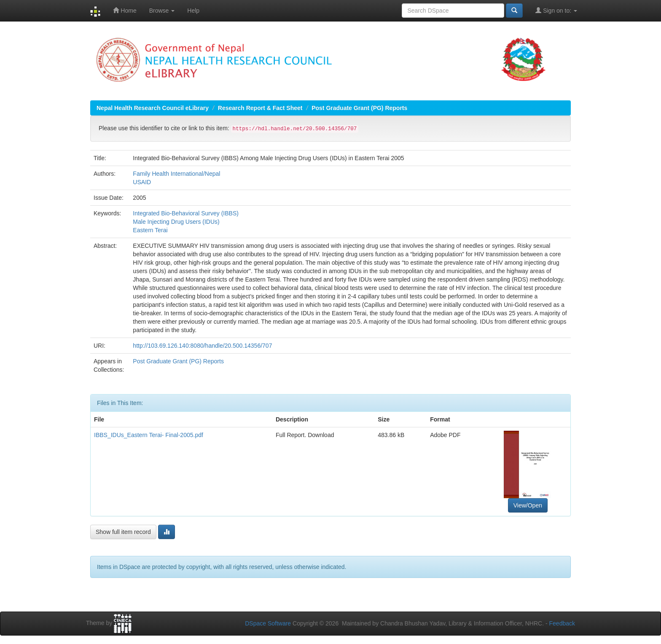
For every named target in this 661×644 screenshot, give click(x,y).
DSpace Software (268, 623)
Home (125, 10)
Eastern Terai (150, 230)
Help (193, 11)
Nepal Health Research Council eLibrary (153, 108)
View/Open (528, 505)
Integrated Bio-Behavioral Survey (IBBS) (186, 213)
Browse (162, 11)
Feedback (562, 623)
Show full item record (123, 532)
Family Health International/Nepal (176, 174)
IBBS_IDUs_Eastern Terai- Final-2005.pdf (149, 435)
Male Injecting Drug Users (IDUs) (176, 222)
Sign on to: (556, 10)
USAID (142, 182)
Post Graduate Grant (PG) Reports (359, 108)
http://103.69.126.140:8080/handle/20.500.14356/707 (202, 346)
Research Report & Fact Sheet (260, 108)
